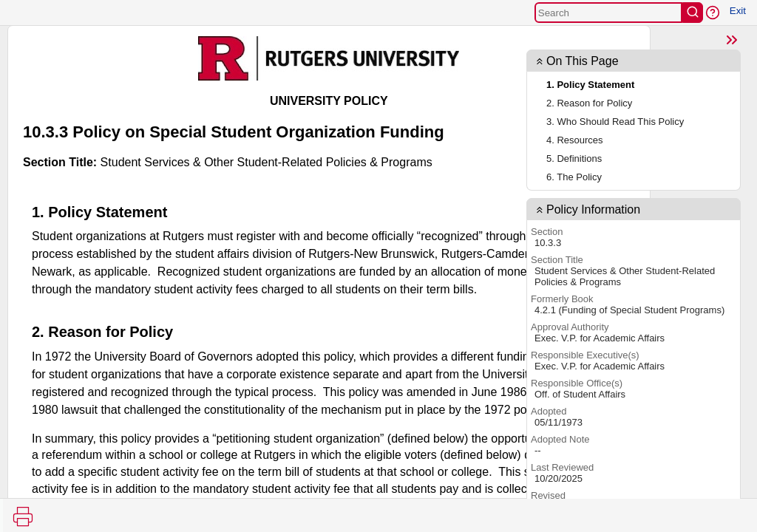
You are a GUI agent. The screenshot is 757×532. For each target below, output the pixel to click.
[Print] (23, 516)
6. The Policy (574, 177)
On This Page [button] (583, 61)
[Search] (608, 13)
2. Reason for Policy (589, 103)
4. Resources (575, 140)
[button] (713, 13)
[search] (693, 13)
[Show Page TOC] (732, 40)
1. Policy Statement (590, 85)
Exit (738, 11)
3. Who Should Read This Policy (615, 122)
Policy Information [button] (593, 209)
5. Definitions (574, 158)
